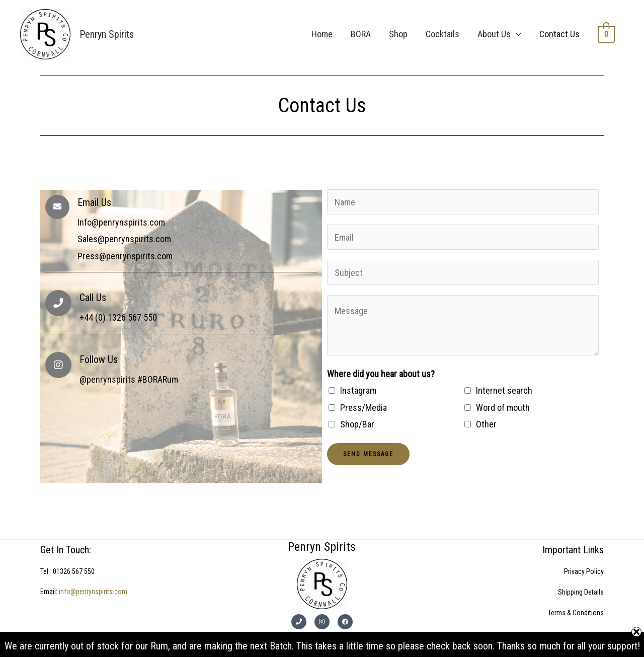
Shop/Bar (357, 424)
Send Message (368, 454)
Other (486, 424)
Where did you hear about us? (381, 374)
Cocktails (444, 34)
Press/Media (364, 408)
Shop (399, 34)
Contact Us (560, 34)
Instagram (358, 390)
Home (323, 34)
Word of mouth (503, 408)
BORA (362, 34)
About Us (495, 34)
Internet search (504, 390)
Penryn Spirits (107, 34)
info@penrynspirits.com (93, 592)
